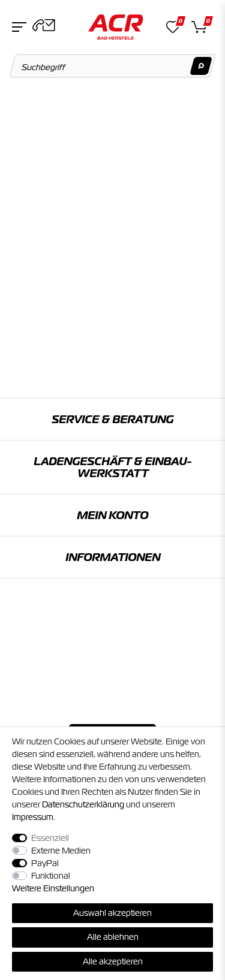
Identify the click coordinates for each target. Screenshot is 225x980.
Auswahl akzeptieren (112, 913)
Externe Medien (61, 851)
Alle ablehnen (113, 937)
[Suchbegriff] (113, 66)
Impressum (33, 817)
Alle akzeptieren (113, 961)
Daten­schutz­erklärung (83, 804)
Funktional (51, 876)
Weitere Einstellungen (53, 888)
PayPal (45, 863)
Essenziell (50, 838)
